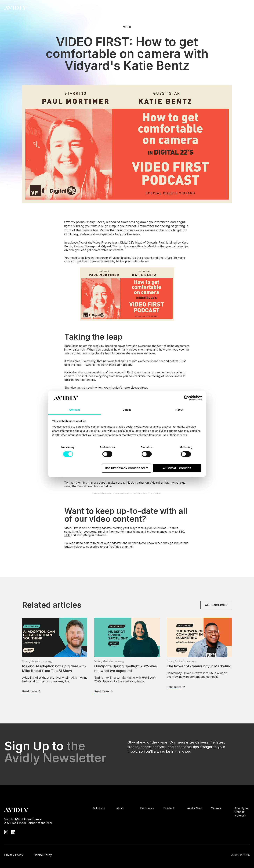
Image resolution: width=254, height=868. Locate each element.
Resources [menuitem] (147, 808)
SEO (181, 532)
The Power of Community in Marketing (199, 666)
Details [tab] (127, 410)
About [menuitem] (120, 808)
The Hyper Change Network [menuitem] (242, 812)
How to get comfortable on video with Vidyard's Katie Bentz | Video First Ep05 (131, 493)
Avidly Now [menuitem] (195, 808)
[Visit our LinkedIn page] (13, 832)
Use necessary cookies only (126, 468)
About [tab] (179, 410)
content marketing (128, 532)
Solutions (109, 8)
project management (161, 532)
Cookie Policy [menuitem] (43, 855)
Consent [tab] (75, 410)
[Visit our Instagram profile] (6, 832)
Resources (147, 8)
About (127, 8)
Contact (240, 8)
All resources (216, 605)
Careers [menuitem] (216, 808)
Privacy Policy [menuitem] (14, 855)
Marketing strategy (41, 661)
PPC (67, 535)
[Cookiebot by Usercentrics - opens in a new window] (186, 398)
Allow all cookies (177, 468)
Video (127, 27)
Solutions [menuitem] (99, 808)
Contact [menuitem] (169, 808)
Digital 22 (96, 493)
